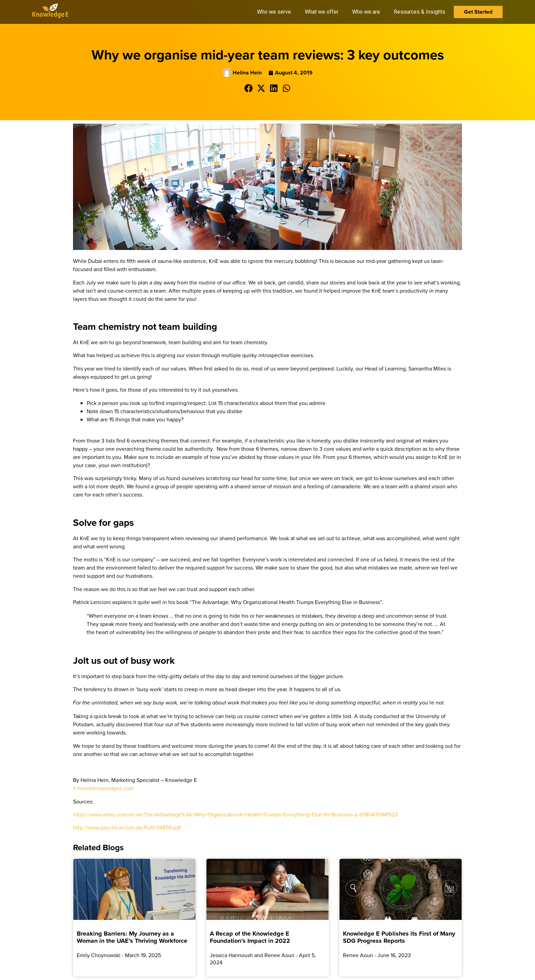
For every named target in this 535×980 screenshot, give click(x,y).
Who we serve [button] (274, 12)
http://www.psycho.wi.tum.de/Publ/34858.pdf (127, 827)
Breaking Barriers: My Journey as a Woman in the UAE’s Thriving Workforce (132, 937)
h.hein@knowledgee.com (103, 788)
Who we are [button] (366, 12)
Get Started (478, 12)
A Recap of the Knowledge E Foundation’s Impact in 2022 (250, 937)
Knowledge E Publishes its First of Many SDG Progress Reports (399, 937)
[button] (249, 88)
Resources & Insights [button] (420, 12)
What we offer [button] (322, 12)
